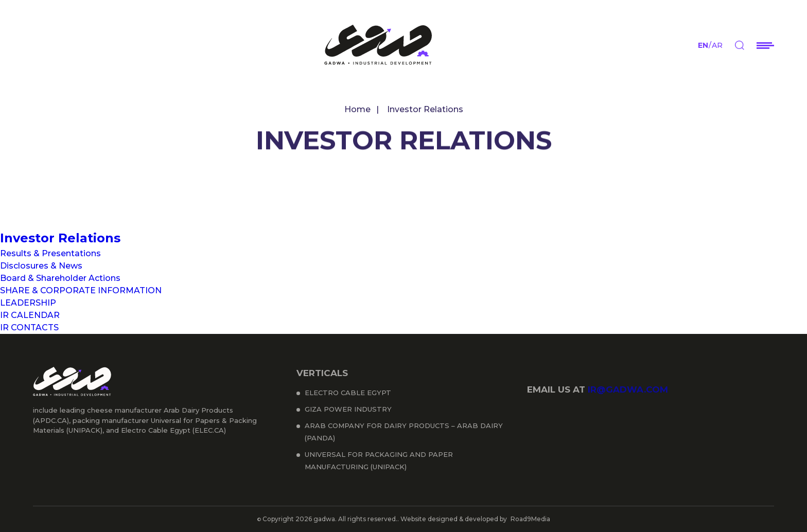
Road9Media (530, 519)
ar (717, 45)
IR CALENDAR (30, 315)
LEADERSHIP (28, 303)
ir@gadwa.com (628, 389)
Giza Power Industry (348, 409)
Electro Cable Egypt (348, 393)
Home (357, 109)
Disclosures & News (41, 266)
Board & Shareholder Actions (60, 278)
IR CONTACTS (29, 327)
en (703, 45)
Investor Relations (60, 238)
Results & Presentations (50, 253)
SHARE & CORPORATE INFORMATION (81, 290)
